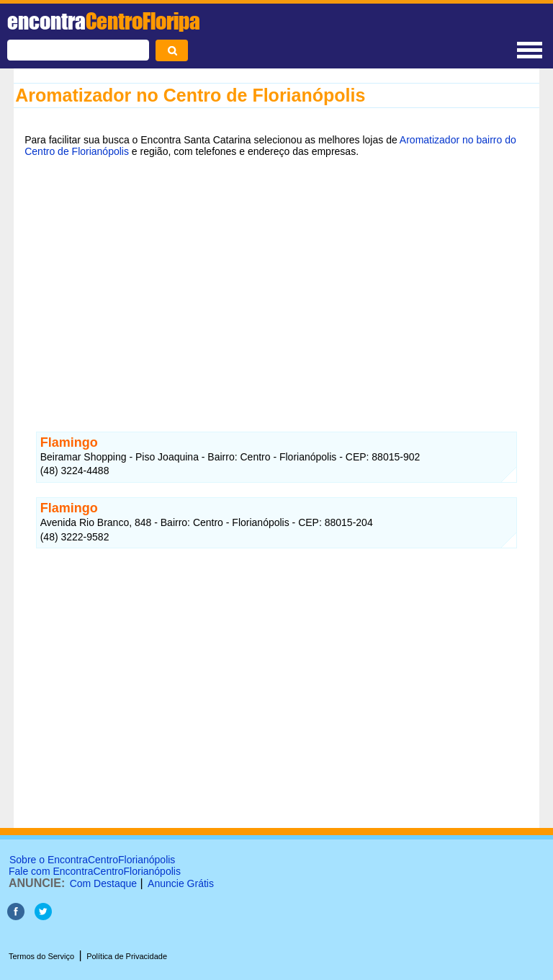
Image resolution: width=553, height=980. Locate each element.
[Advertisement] (276, 279)
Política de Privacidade (127, 956)
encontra (104, 21)
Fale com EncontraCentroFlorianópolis (95, 871)
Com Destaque (103, 883)
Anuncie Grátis (181, 883)
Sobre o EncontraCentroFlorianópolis (92, 860)
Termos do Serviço (41, 956)
